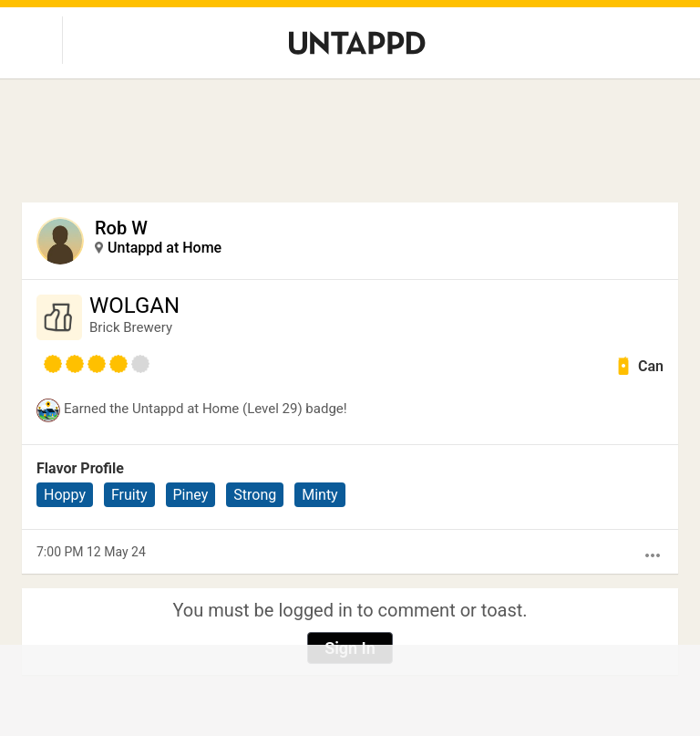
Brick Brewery (131, 327)
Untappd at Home (165, 248)
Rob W (121, 228)
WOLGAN (134, 306)
